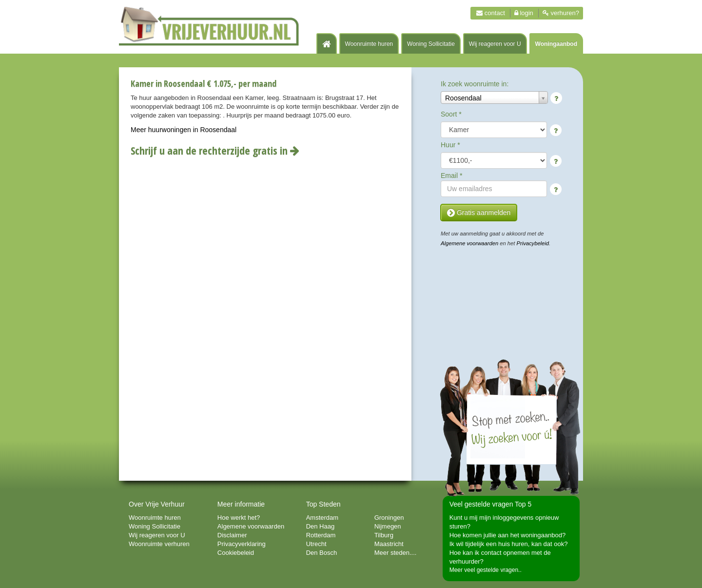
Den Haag (321, 526)
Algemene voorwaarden (469, 243)
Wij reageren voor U (495, 44)
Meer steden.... (396, 553)
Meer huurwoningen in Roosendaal (184, 130)
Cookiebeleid (236, 553)
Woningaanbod (556, 44)
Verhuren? (561, 13)
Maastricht (389, 544)
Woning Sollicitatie (431, 44)
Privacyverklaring (242, 544)
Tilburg (384, 535)
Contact (491, 13)
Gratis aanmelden (479, 213)
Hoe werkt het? (239, 518)
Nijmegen (388, 526)
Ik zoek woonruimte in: (475, 84)
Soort (451, 114)
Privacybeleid (533, 243)
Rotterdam (321, 535)
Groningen (389, 518)
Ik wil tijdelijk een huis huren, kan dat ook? (509, 544)
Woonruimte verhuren (159, 544)
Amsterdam (322, 518)
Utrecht (316, 544)
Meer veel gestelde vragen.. (486, 570)
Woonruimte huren (369, 44)
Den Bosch (322, 553)
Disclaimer (232, 535)
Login (524, 13)
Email (451, 176)
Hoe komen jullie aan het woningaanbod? (508, 535)
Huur (450, 145)
